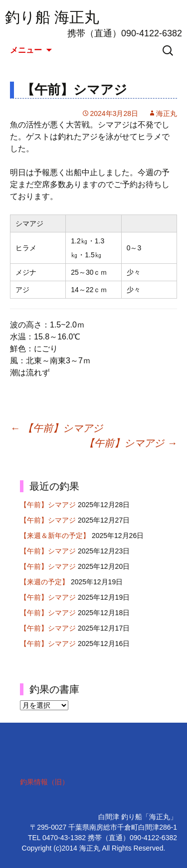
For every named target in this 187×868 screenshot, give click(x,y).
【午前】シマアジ (56, 428)
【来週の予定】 (44, 582)
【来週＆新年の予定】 (55, 536)
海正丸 (167, 113)
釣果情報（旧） (44, 782)
